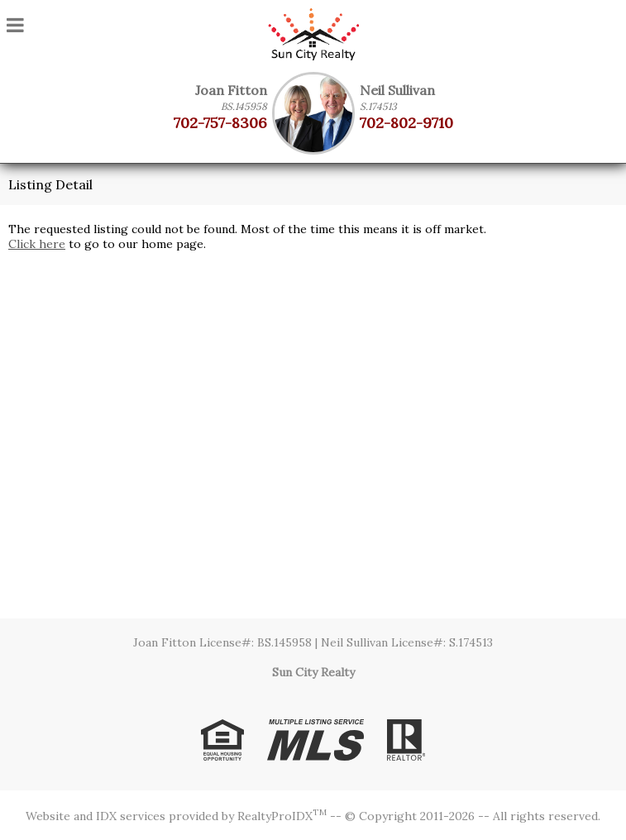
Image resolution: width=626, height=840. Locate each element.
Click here (37, 244)
